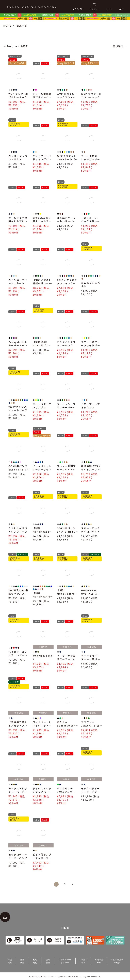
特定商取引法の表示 (117, 961)
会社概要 (10, 961)
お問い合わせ (99, 961)
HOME (7, 26)
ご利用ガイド (83, 961)
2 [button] (65, 884)
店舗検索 (22, 961)
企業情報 (48, 961)
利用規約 (35, 961)
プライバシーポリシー (65, 961)
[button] (74, 886)
